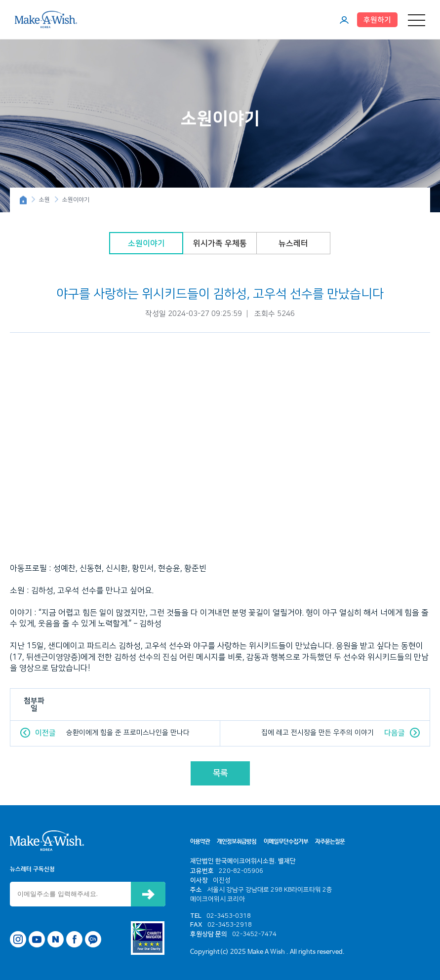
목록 (220, 773)
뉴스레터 (293, 243)
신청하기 (148, 894)
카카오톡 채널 (93, 939)
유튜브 (37, 939)
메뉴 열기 (417, 20)
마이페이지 (344, 20)
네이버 (56, 939)
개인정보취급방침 (237, 842)
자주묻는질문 (330, 842)
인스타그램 (18, 939)
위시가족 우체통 (220, 243)
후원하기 (377, 20)
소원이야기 (146, 243)
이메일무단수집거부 (286, 842)
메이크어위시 (46, 19)
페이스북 (74, 939)
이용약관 (200, 842)
